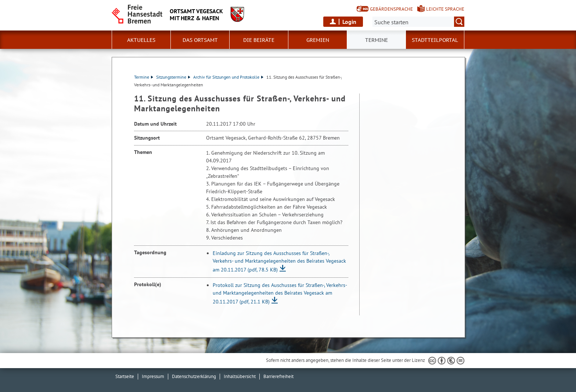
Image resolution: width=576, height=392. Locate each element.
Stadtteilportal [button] (435, 40)
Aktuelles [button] (141, 40)
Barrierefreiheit (278, 376)
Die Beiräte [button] (259, 40)
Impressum (153, 376)
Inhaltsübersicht (240, 376)
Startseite (125, 376)
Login (349, 22)
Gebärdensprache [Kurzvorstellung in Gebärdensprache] (391, 9)
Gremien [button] (318, 40)
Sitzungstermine (173, 77)
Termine (144, 77)
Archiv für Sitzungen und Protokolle (228, 77)
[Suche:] (418, 22)
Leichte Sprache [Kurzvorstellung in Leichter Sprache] (445, 9)
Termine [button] (377, 40)
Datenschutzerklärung (194, 376)
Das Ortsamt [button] (200, 40)
